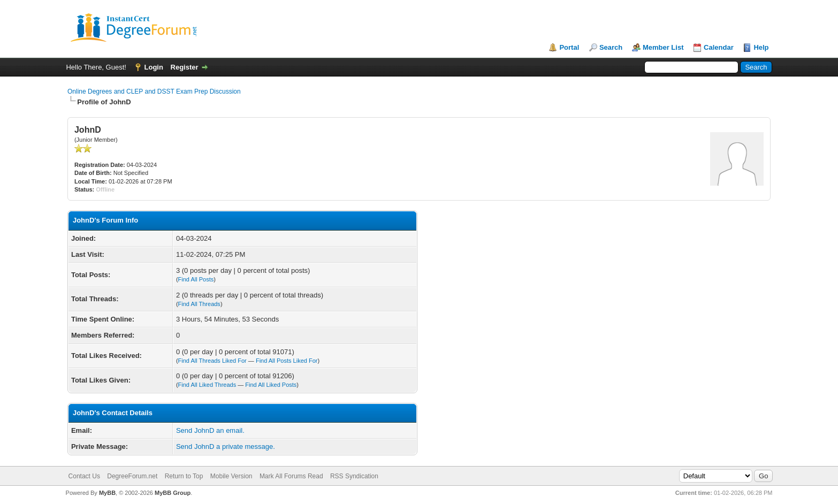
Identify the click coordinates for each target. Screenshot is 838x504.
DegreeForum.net (132, 476)
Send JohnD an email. (210, 430)
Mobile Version (231, 476)
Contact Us (84, 476)
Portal (569, 47)
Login (154, 67)
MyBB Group (173, 493)
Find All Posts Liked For (287, 361)
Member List (663, 47)
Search (611, 47)
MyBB (107, 493)
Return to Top (184, 476)
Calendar (719, 47)
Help (761, 47)
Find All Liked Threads (207, 385)
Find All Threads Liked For (212, 361)
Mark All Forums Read (291, 476)
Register (185, 67)
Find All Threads (199, 304)
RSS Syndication (354, 476)
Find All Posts (196, 279)
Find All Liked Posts (271, 385)
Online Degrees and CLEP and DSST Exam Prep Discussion (154, 91)
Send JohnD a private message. (226, 446)
